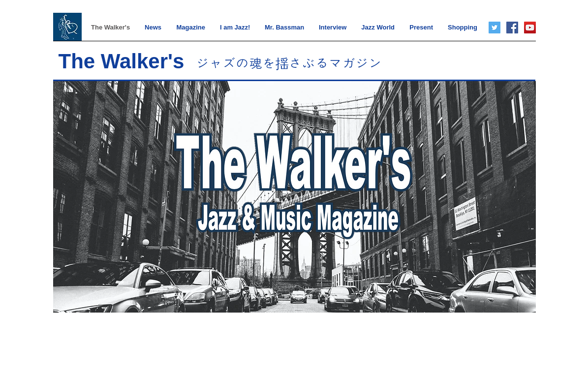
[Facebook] (512, 28)
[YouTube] (530, 28)
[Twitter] (495, 28)
